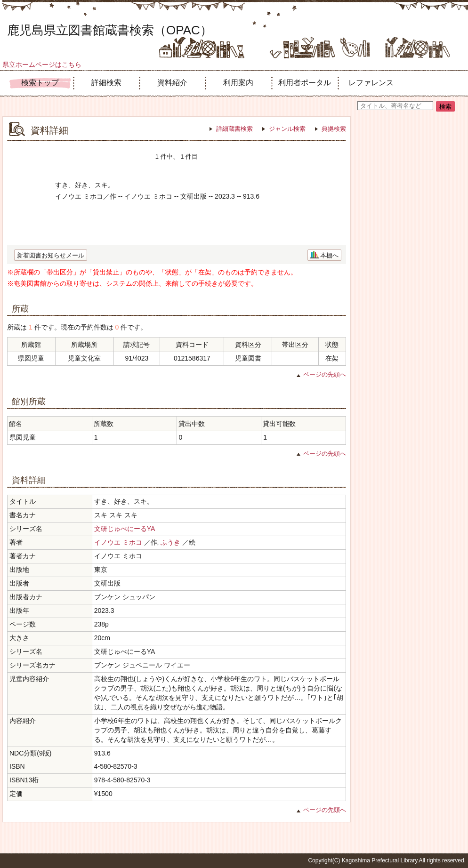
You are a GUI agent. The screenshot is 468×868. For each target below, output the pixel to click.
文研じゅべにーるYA (125, 529)
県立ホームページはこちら (42, 64)
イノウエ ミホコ (118, 542)
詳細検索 (106, 83)
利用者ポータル (305, 83)
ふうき (170, 542)
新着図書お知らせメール (51, 255)
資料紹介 (172, 83)
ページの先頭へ (325, 374)
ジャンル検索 (287, 129)
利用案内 (238, 83)
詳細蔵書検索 (234, 129)
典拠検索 (334, 129)
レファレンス (371, 83)
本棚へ (329, 255)
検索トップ (40, 83)
